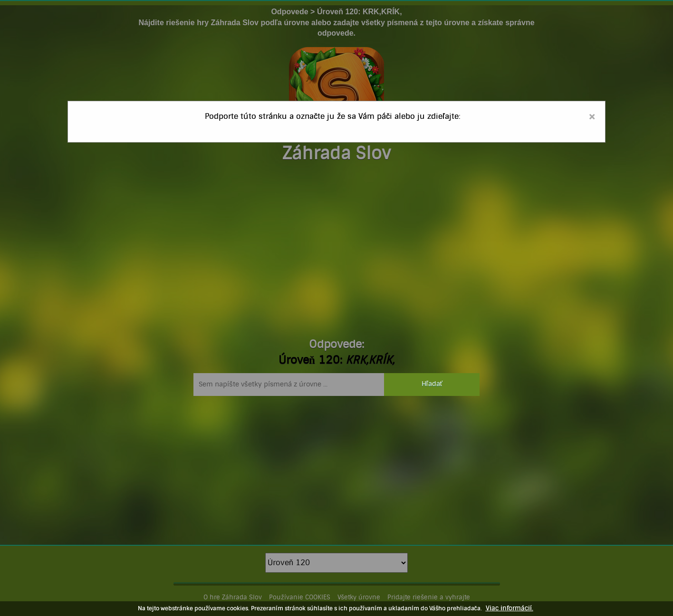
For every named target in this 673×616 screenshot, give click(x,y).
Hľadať (432, 384)
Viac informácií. (510, 608)
